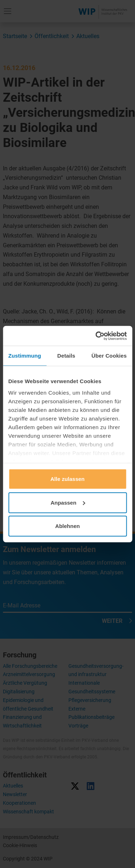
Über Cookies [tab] (109, 356)
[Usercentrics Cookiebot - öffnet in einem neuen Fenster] (96, 336)
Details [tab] (66, 356)
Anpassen (68, 502)
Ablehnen (67, 526)
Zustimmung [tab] (25, 356)
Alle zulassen (67, 479)
